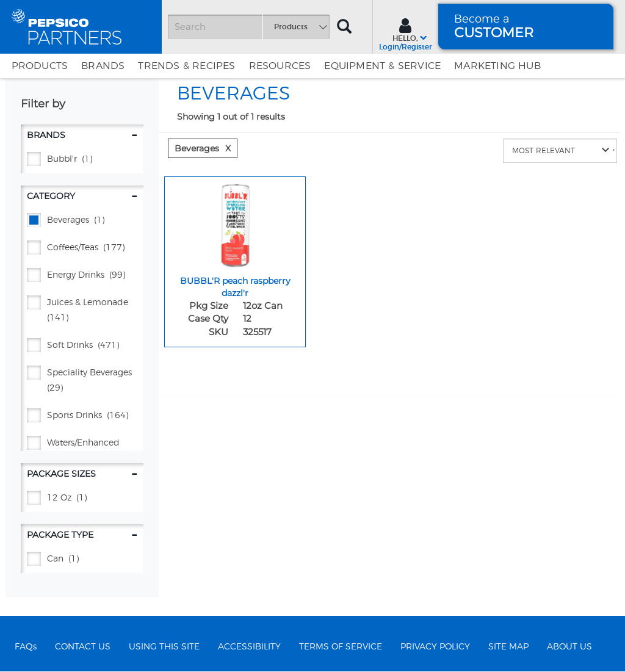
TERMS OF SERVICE (341, 647)
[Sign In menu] (406, 33)
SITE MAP (508, 647)
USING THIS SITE (164, 647)
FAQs (26, 647)
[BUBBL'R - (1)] (82, 160)
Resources (280, 66)
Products (40, 66)
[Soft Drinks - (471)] (82, 346)
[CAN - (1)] (82, 559)
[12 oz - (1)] (82, 498)
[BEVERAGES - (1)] (82, 221)
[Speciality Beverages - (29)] (82, 381)
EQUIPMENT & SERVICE (382, 66)
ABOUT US (569, 647)
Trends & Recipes (186, 66)
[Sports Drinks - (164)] (82, 416)
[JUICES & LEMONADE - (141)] (82, 311)
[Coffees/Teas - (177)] (82, 248)
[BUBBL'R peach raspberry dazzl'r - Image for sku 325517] (235, 223)
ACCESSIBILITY (249, 647)
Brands (103, 66)
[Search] (248, 27)
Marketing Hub (497, 66)
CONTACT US (83, 647)
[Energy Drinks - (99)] (82, 276)
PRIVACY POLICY (435, 647)
